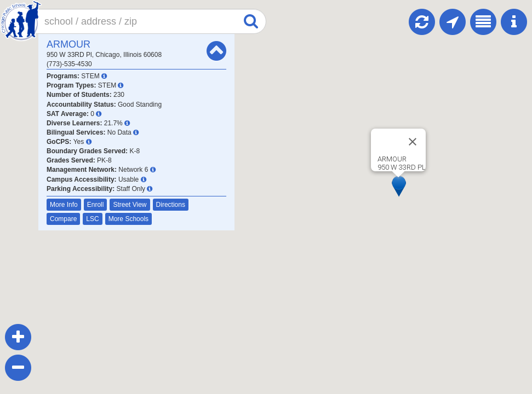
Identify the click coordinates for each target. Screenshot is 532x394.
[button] (399, 186)
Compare (63, 219)
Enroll (96, 205)
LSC (92, 219)
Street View (130, 205)
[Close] (413, 142)
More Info (64, 205)
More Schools (128, 219)
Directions (171, 205)
